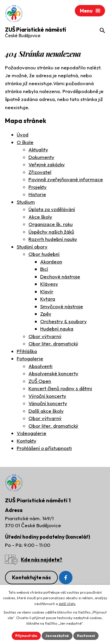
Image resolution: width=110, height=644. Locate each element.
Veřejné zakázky (47, 164)
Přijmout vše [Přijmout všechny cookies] (26, 636)
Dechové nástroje (60, 276)
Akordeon (51, 262)
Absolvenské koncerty (53, 373)
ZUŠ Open (40, 381)
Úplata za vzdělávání (52, 209)
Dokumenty (41, 157)
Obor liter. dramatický (53, 344)
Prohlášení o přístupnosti (44, 448)
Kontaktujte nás (31, 577)
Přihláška (27, 351)
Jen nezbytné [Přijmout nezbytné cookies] (57, 636)
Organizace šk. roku (51, 224)
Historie (37, 194)
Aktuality (38, 149)
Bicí (44, 269)
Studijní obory (32, 247)
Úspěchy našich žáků (51, 232)
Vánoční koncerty (48, 403)
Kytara (48, 299)
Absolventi (40, 366)
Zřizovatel (40, 172)
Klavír (47, 291)
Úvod (23, 135)
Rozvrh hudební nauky (53, 239)
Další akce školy (46, 411)
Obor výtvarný (45, 336)
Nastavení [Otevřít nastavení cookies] (86, 636)
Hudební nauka (57, 329)
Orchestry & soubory (64, 321)
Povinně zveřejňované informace (66, 179)
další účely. (67, 604)
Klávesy (49, 284)
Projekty (38, 187)
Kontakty (27, 441)
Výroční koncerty (47, 396)
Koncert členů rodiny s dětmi (60, 388)
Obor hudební (44, 254)
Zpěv (46, 314)
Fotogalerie (30, 358)
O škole (25, 142)
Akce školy (40, 217)
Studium (26, 202)
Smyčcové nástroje (62, 306)
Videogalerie (32, 433)
